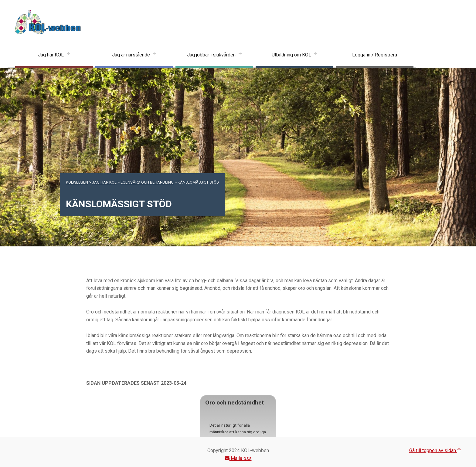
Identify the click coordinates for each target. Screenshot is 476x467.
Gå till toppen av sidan (435, 450)
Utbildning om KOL (291, 55)
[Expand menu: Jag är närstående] (155, 55)
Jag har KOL (51, 55)
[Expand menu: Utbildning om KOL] (316, 55)
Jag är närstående (131, 55)
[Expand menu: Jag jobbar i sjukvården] (240, 55)
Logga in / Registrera (375, 55)
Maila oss (238, 458)
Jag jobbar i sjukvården (211, 55)
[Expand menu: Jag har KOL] (69, 55)
